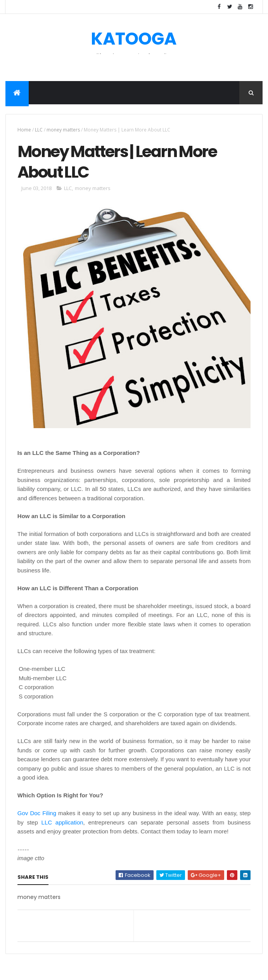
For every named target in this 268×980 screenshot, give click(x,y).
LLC (39, 130)
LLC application (62, 822)
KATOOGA (134, 39)
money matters (63, 130)
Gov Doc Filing (37, 813)
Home (24, 130)
